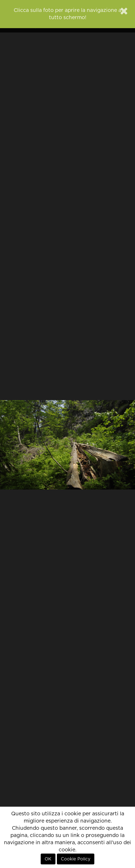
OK (48, 859)
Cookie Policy (76, 859)
